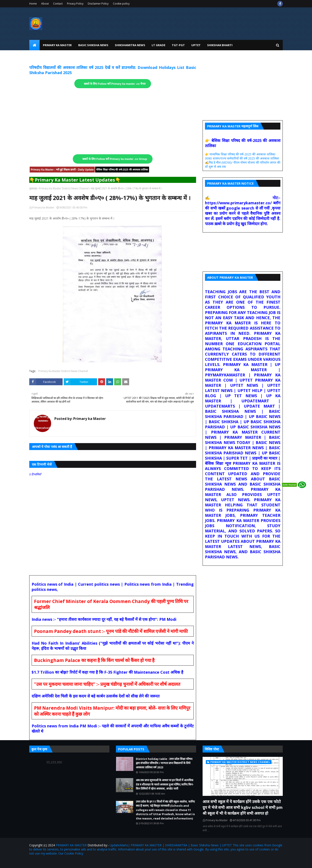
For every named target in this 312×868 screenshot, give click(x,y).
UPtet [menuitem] (196, 45)
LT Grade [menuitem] (158, 45)
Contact (58, 4)
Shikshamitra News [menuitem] (130, 45)
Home (33, 4)
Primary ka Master (43, 207)
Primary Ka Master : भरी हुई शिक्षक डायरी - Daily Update (62, 170)
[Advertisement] (113, 121)
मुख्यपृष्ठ (33, 188)
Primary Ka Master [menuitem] (57, 45)
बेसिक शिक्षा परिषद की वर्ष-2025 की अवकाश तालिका (122, 170)
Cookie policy (121, 4)
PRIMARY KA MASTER (71, 845)
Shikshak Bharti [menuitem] (220, 45)
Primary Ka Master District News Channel (64, 188)
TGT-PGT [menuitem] (178, 45)
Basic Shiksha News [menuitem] (93, 45)
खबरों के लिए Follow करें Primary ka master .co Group (115, 159)
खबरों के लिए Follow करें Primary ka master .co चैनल (115, 84)
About (45, 4)
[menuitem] (34, 45)
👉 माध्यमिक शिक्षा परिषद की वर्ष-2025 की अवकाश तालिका (240, 154)
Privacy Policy (75, 4)
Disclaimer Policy (98, 4)
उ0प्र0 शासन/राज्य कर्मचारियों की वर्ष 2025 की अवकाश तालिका (242, 158)
